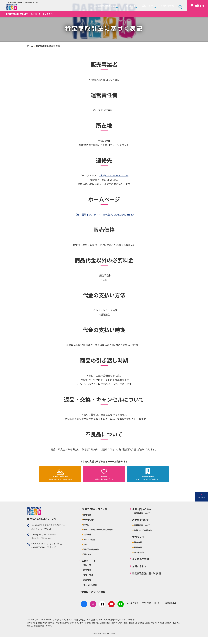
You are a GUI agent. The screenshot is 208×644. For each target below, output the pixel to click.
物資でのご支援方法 (143, 539)
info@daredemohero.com (114, 175)
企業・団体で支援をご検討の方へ (148, 482)
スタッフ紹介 (89, 548)
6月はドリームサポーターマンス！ (28, 14)
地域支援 (87, 588)
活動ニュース (152, 6)
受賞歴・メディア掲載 (93, 600)
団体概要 (87, 523)
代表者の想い (89, 528)
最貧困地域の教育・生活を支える (60, 482)
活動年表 (87, 563)
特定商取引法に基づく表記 (147, 582)
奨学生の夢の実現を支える (104, 482)
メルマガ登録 (126, 611)
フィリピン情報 (90, 593)
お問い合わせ (170, 6)
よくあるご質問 (141, 567)
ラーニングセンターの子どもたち (98, 538)
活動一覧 (87, 573)
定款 (85, 553)
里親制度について (142, 534)
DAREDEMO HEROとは (113, 6)
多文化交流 (88, 583)
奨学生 (86, 533)
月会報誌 (87, 543)
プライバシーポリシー (145, 611)
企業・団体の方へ (142, 518)
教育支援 (87, 578)
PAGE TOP (202, 506)
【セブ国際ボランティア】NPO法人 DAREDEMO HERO (104, 214)
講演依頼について (142, 521)
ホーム (30, 46)
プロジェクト (135, 6)
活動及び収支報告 (91, 558)
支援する (197, 6)
